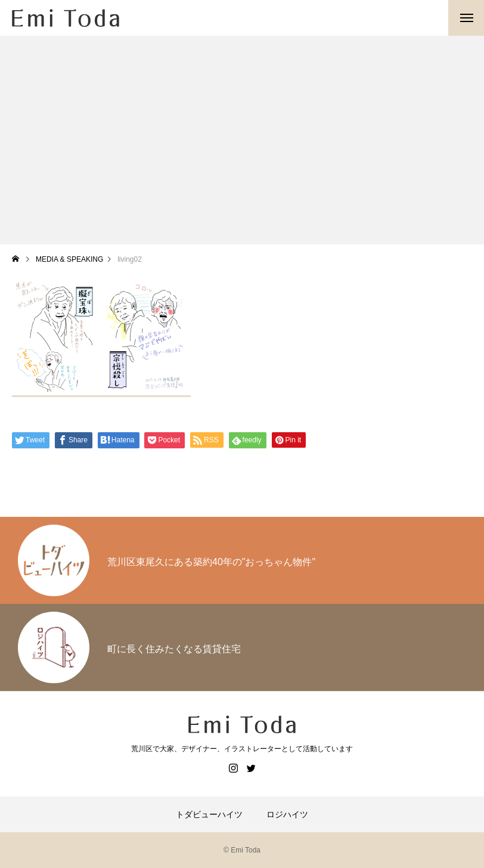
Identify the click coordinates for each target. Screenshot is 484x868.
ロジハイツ (287, 814)
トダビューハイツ (209, 814)
